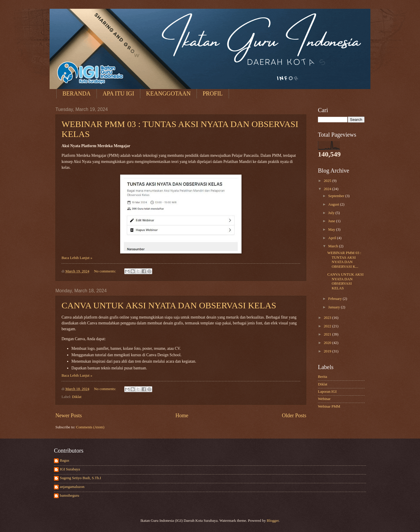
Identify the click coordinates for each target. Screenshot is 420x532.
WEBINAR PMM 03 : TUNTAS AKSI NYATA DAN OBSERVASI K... (344, 260)
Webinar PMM (329, 406)
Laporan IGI (327, 392)
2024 (328, 189)
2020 (328, 343)
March (334, 246)
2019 (328, 351)
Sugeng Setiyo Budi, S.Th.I (80, 478)
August (334, 204)
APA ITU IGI (118, 93)
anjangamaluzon (72, 487)
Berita (322, 377)
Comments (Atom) (90, 427)
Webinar (324, 399)
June (332, 221)
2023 (328, 318)
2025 (328, 181)
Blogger (273, 521)
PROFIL (213, 93)
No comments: (105, 271)
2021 (328, 334)
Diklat (77, 397)
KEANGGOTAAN (168, 93)
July (332, 213)
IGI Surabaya (70, 469)
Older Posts (294, 415)
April (332, 238)
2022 (328, 326)
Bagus (64, 460)
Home (182, 415)
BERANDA (77, 93)
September (337, 196)
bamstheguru (70, 496)
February (335, 299)
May (332, 230)
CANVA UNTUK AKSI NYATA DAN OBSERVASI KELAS (169, 305)
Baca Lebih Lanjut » (77, 258)
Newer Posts (69, 415)
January (334, 307)
